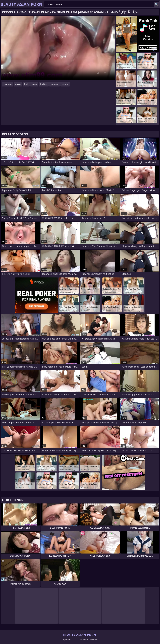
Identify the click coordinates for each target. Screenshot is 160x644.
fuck (26, 84)
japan (34, 84)
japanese (8, 84)
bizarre (65, 84)
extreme (55, 84)
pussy (18, 84)
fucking (44, 84)
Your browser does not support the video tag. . (58, 48)
